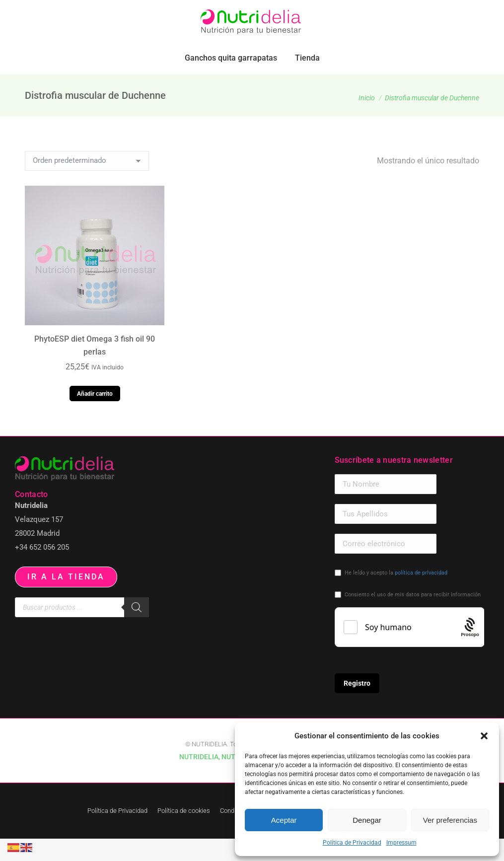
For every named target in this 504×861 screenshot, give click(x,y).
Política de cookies (184, 833)
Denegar (367, 820)
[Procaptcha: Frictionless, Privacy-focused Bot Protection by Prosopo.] (470, 649)
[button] (484, 736)
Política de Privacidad (352, 843)
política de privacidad (421, 595)
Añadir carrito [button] (95, 416)
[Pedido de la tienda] (87, 183)
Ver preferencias (450, 820)
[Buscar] (137, 630)
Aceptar (284, 820)
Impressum (401, 843)
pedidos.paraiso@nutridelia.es (122, 11)
